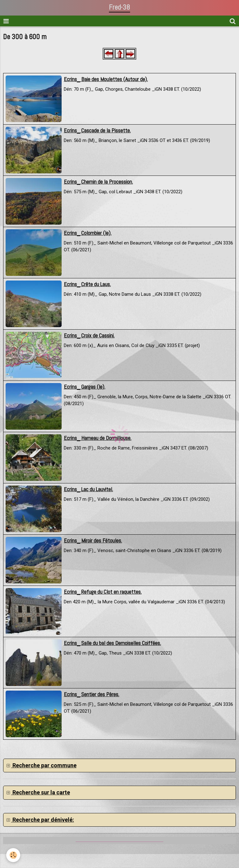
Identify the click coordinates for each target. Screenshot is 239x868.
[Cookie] (13, 855)
